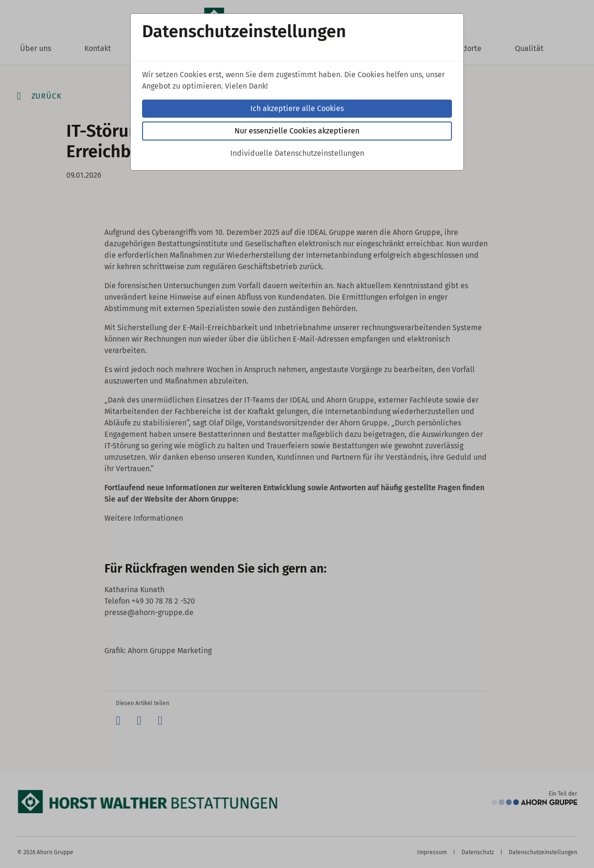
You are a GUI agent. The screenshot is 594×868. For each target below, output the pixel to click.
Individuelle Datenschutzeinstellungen (297, 153)
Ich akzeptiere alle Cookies (297, 108)
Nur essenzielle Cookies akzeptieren (297, 131)
